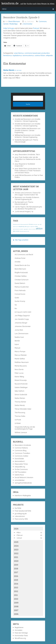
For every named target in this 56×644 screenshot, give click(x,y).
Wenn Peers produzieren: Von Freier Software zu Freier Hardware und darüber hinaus (28, 171)
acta (26, 227)
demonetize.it (20, 461)
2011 (16, 595)
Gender (6, 24)
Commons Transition (22, 453)
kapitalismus (17, 56)
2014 (16, 584)
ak (32, 229)
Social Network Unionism (24, 477)
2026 (16, 529)
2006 (16, 614)
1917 (38, 224)
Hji (16, 140)
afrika (36, 227)
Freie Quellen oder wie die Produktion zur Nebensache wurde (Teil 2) (28, 159)
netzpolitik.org (20, 467)
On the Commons (21, 469)
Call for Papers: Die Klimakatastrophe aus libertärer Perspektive (28, 208)
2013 (16, 587)
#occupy (31, 224)
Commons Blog (21, 451)
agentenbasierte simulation (18, 229)
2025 (16, 542)
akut (28, 231)
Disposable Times (21, 464)
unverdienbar (20, 480)
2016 (16, 576)
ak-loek (34, 229)
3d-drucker (35, 224)
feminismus (8, 56)
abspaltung (21, 227)
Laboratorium (20, 516)
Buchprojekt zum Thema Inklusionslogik (24, 203)
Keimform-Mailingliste (23, 496)
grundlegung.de (21, 514)
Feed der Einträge (21, 633)
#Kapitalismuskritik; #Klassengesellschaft (21, 224)
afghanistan (33, 227)
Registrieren (19, 627)
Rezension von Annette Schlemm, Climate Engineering (27, 120)
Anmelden (18, 630)
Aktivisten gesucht (23, 231)
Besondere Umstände (23, 445)
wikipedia (49, 56)
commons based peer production (37, 53)
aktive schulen (16, 231)
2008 (16, 606)
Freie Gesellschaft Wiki (23, 511)
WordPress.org (20, 638)
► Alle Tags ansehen (21, 240)
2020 (16, 561)
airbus (30, 229)
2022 (16, 553)
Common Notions (21, 448)
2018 (16, 568)
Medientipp (13, 24)
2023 (16, 550)
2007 (16, 610)
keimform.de (28, 3)
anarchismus (19, 53)
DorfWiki (18, 508)
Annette (18, 119)
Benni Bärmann (14, 21)
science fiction (40, 56)
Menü (4, 9)
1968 (41, 224)
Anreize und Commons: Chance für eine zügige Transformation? (28, 194)
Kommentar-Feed (21, 636)
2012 (16, 591)
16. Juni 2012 (18, 70)
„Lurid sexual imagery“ (23, 211)
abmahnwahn (16, 227)
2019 (16, 565)
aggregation (26, 229)
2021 (16, 557)
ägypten (28, 227)
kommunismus (28, 56)
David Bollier (19, 459)
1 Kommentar (27, 24)
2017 (16, 572)
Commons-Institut (21, 456)
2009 (16, 603)
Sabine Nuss (19, 475)
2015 (16, 580)
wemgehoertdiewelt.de (23, 483)
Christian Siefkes (21, 129)
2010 (16, 599)
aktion (39, 229)
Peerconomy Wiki (21, 519)
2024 (16, 546)
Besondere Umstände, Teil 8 (29, 155)
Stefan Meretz (9, 70)
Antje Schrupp (9, 28)
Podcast (36, 28)
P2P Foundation (20, 472)
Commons (43, 21)
